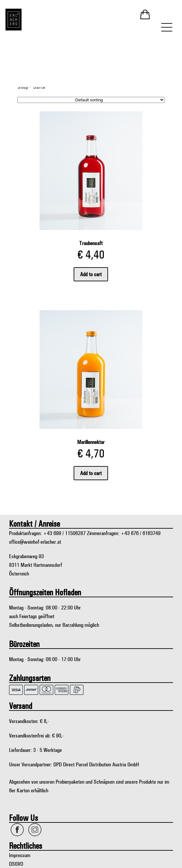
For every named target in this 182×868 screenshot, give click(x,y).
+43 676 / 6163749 (141, 533)
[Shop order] (91, 100)
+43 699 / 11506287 (64, 533)
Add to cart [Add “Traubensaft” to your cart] (91, 274)
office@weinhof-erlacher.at (35, 542)
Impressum (20, 855)
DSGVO (16, 864)
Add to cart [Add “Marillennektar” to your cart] (91, 473)
